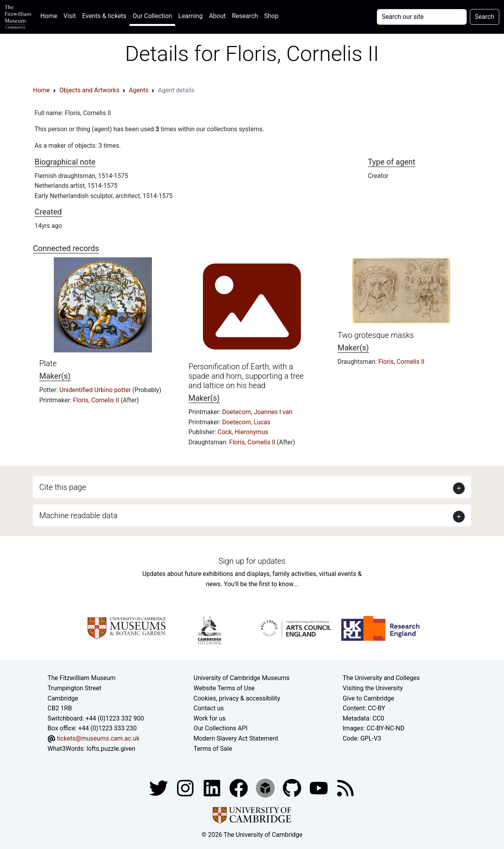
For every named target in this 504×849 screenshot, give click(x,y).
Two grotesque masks (376, 335)
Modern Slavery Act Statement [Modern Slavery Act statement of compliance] (236, 738)
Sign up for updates (252, 561)
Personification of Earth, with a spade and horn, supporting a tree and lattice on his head (246, 376)
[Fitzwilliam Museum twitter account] (159, 788)
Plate (48, 363)
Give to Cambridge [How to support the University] (368, 698)
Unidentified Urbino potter (96, 390)
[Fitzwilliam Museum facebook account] (213, 788)
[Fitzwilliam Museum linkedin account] (239, 788)
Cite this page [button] (63, 487)
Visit (70, 16)
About (217, 16)
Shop (271, 16)
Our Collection (152, 16)
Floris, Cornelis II (97, 400)
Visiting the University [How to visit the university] (373, 688)
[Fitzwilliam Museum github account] (293, 788)
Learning (190, 16)
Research (245, 16)
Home (50, 15)
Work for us (210, 718)
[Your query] (422, 17)
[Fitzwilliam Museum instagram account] (186, 788)
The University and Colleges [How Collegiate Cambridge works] (381, 678)
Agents (139, 90)
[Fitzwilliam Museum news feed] (345, 788)
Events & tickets (104, 16)
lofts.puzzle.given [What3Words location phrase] (111, 749)
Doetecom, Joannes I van (257, 412)
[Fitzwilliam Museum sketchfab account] (266, 788)
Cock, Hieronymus (243, 432)
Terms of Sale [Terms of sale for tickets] (213, 749)
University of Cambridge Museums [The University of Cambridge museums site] (242, 678)
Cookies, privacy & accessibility (237, 698)
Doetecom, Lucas (246, 422)
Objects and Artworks (89, 90)
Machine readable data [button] (78, 515)
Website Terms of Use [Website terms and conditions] (224, 688)
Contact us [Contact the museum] (209, 708)
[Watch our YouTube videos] (320, 788)
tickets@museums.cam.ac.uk (98, 738)
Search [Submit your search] (485, 17)
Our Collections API (221, 728)
